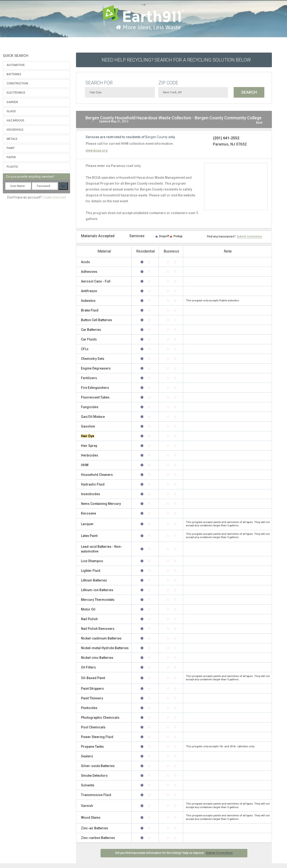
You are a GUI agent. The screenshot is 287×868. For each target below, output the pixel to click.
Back (259, 123)
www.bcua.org (97, 150)
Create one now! (54, 197)
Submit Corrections (249, 237)
